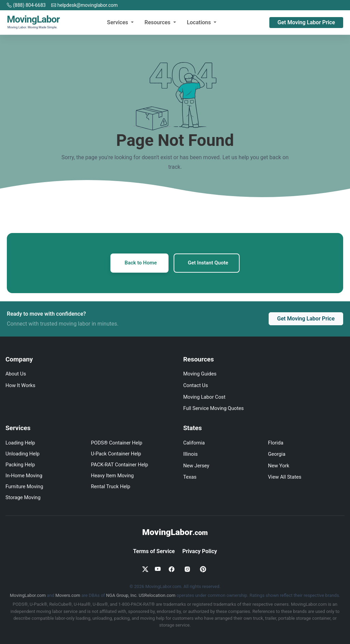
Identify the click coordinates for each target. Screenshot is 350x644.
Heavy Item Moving (112, 476)
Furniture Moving (24, 487)
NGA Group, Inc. (122, 595)
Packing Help (20, 465)
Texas (190, 477)
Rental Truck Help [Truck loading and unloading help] (111, 487)
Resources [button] (158, 22)
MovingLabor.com (28, 595)
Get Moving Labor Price (306, 22)
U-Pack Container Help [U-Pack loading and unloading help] (116, 454)
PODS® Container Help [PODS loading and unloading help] (117, 443)
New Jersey (196, 466)
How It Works (20, 385)
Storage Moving (23, 497)
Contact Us (196, 385)
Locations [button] (200, 22)
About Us (16, 374)
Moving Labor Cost (204, 397)
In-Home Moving (24, 476)
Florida (276, 443)
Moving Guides (200, 374)
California (194, 443)
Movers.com (68, 595)
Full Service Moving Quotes (213, 408)
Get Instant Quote (208, 263)
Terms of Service (154, 551)
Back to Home (140, 263)
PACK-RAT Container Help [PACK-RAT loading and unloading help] (119, 465)
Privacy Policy (199, 551)
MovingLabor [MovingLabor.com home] (175, 532)
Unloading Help (23, 454)
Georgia (277, 454)
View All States (285, 477)
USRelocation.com (157, 595)
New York (279, 466)
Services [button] (118, 22)
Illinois (190, 454)
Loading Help (20, 443)
